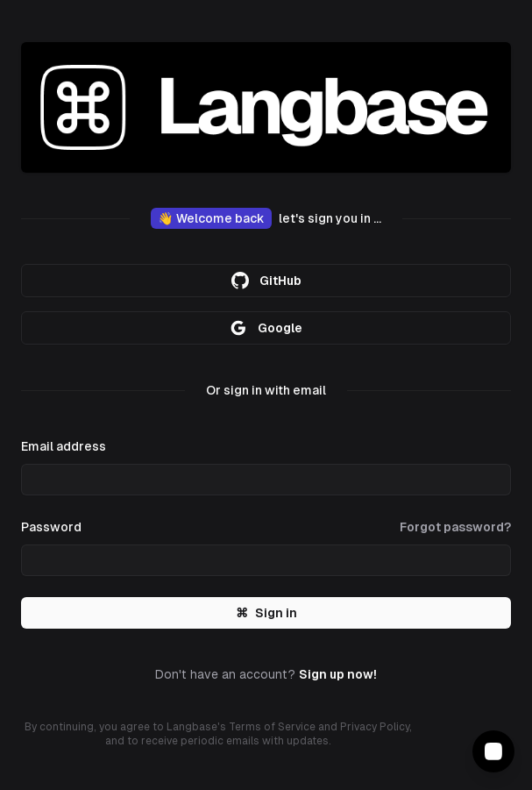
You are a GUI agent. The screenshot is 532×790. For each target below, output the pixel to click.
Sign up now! (338, 674)
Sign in (266, 613)
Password (51, 527)
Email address (64, 446)
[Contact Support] (493, 751)
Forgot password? (455, 527)
